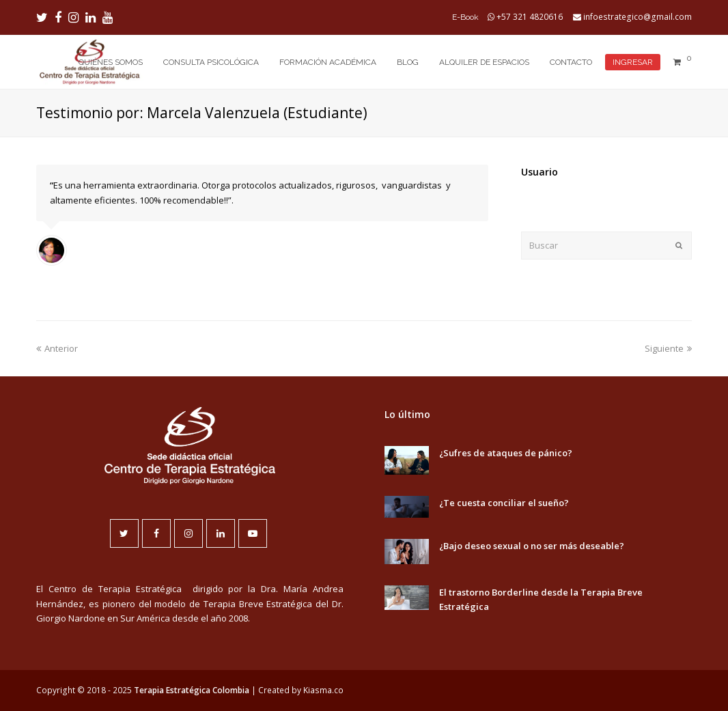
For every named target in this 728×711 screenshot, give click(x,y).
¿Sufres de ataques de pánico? (506, 453)
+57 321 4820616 (530, 17)
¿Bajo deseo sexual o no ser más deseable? (532, 546)
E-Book (465, 17)
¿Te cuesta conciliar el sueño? (504, 503)
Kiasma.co (323, 690)
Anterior (57, 348)
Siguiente (668, 348)
